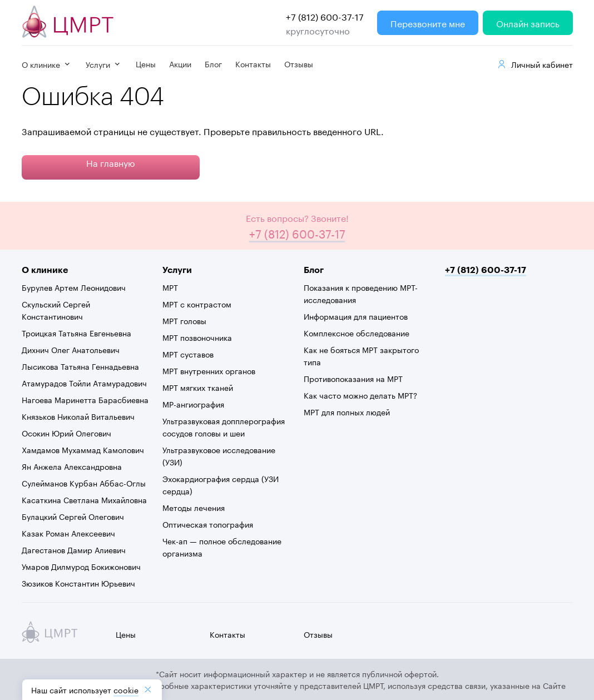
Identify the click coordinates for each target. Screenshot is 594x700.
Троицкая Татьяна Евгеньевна (76, 332)
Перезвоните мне (428, 23)
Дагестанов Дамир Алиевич (74, 549)
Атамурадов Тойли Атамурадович (84, 383)
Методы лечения (194, 507)
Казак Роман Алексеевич (68, 533)
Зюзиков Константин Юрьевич (78, 583)
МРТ (170, 287)
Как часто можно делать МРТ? (360, 395)
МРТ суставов (188, 354)
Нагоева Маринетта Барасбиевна (85, 399)
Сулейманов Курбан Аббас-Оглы (84, 483)
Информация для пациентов (356, 316)
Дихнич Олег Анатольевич (71, 349)
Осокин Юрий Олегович (66, 433)
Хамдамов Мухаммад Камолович (83, 449)
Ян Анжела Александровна (72, 466)
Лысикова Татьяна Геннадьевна (80, 366)
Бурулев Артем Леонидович (74, 287)
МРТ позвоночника (197, 337)
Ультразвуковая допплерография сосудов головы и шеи (224, 426)
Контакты (253, 63)
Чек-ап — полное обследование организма (222, 547)
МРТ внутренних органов (209, 370)
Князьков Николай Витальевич (78, 416)
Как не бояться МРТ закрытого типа (361, 355)
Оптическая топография (208, 524)
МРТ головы (184, 320)
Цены (146, 63)
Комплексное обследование (357, 332)
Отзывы (299, 63)
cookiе (126, 689)
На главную (111, 162)
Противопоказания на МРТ (353, 378)
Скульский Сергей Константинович (56, 310)
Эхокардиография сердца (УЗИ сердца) (221, 484)
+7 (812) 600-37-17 (325, 16)
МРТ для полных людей (347, 411)
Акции (180, 63)
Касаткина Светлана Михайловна (84, 499)
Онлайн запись (528, 23)
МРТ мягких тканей (198, 387)
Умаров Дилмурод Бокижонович (81, 566)
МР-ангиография (193, 404)
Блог (213, 63)
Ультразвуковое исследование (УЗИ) (219, 455)
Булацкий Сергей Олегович (73, 516)
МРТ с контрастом (197, 304)
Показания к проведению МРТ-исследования (361, 293)
